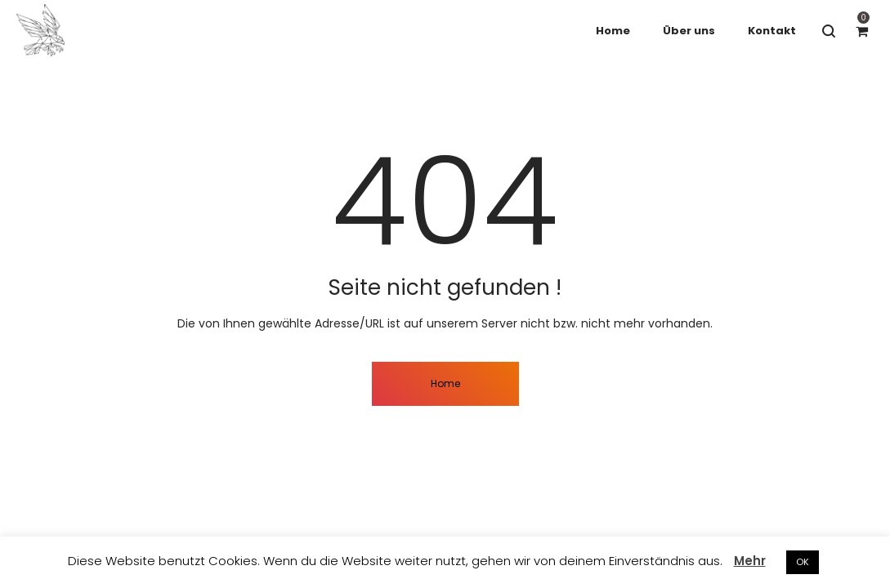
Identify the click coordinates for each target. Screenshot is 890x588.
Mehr (750, 561)
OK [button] (803, 562)
